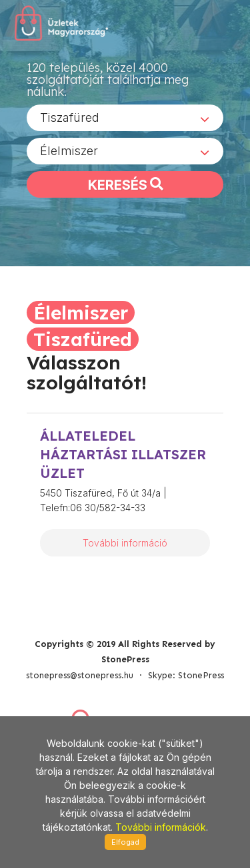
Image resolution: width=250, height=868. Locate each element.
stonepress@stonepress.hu (80, 675)
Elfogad (125, 842)
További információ (125, 543)
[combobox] (125, 118)
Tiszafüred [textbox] (70, 117)
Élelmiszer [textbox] (69, 151)
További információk (161, 827)
